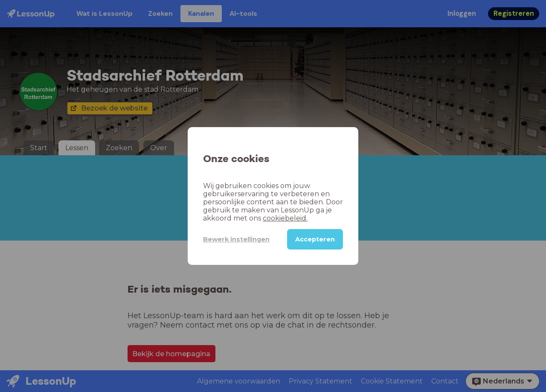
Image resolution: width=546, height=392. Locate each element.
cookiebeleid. (285, 218)
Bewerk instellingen (236, 239)
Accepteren (315, 239)
